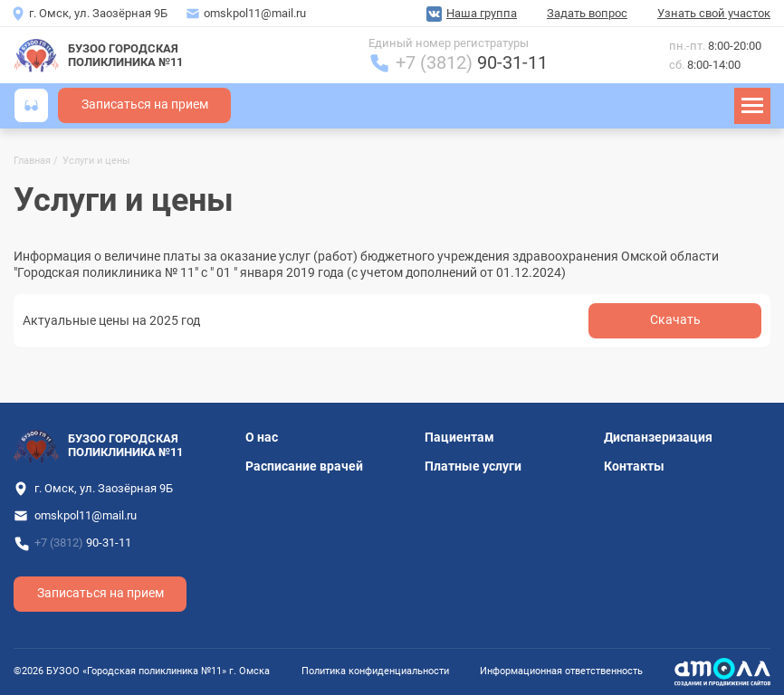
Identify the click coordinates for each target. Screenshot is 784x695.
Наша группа (482, 13)
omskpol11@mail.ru (255, 13)
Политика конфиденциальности (375, 671)
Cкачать (675, 320)
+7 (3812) (472, 63)
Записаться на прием (145, 105)
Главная (32, 161)
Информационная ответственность (561, 671)
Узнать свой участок (714, 13)
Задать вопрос (587, 13)
